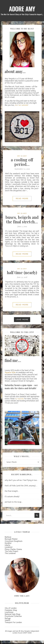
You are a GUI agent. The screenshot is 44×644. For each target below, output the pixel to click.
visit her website (21, 105)
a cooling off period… (22, 162)
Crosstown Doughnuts (14, 541)
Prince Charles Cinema (13, 549)
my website (19, 398)
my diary (22, 156)
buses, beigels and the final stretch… (22, 219)
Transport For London (13, 622)
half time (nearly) (22, 272)
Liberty (7, 545)
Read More (22, 198)
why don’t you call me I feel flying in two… (21, 480)
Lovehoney (9, 612)
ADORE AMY (22, 9)
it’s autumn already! (12, 496)
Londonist (9, 547)
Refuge (8, 618)
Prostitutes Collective (13, 616)
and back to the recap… (14, 502)
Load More (22, 319)
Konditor (8, 543)
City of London (11, 608)
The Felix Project (11, 551)
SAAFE (8, 620)
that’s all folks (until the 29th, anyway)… (21, 485)
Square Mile (10, 372)
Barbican (8, 537)
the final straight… (12, 491)
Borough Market (11, 539)
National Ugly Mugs (12, 614)
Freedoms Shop (11, 610)
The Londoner (10, 553)
